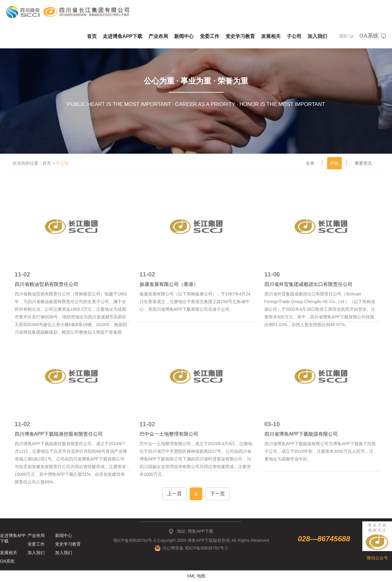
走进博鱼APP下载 (123, 36)
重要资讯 (363, 163)
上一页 (174, 494)
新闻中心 (184, 36)
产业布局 (158, 36)
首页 (92, 36)
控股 (334, 163)
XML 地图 (196, 576)
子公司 (294, 36)
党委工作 (210, 36)
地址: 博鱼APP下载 (195, 531)
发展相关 (271, 36)
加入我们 (317, 36)
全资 (310, 163)
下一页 (218, 494)
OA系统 (373, 36)
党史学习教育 (240, 36)
